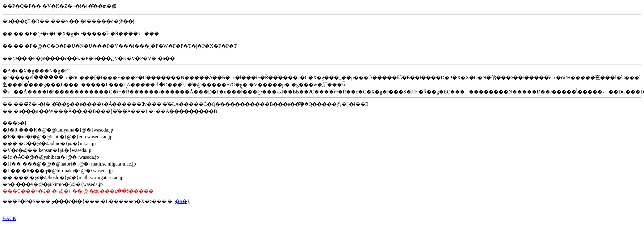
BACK (9, 218)
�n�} (182, 201)
